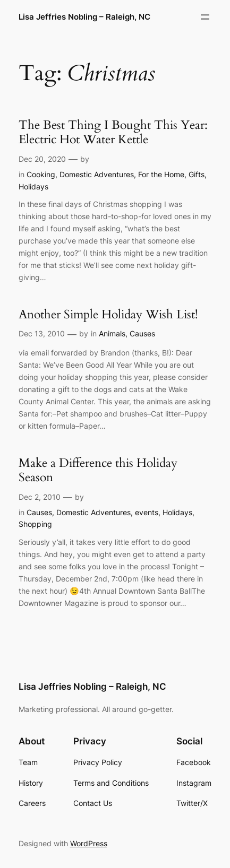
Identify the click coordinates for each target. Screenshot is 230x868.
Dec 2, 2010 (40, 497)
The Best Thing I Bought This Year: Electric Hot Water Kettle (113, 132)
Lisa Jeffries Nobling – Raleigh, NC (84, 17)
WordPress (89, 843)
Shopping (35, 524)
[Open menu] (205, 17)
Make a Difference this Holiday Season (98, 470)
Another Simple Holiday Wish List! (108, 315)
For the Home (161, 174)
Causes (142, 333)
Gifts (197, 174)
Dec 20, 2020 (42, 159)
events (147, 512)
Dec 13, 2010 (42, 333)
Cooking (41, 174)
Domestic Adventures (97, 174)
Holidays (33, 186)
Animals (112, 333)
